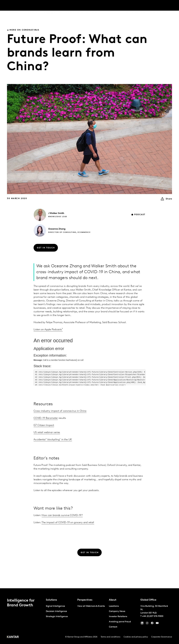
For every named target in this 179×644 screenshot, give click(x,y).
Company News (117, 611)
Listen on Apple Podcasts (48, 336)
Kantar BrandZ (66, 6)
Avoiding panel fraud (120, 622)
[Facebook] (152, 624)
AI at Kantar (132, 6)
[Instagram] (147, 624)
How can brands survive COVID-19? (62, 522)
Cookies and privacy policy (136, 637)
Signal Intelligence (55, 606)
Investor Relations (118, 617)
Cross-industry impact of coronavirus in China (60, 425)
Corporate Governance (162, 637)
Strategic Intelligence (57, 617)
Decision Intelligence (56, 611)
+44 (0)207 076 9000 (153, 616)
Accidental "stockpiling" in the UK (53, 453)
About (144, 6)
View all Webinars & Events (91, 606)
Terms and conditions (110, 637)
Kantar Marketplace (87, 6)
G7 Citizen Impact (44, 439)
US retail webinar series (47, 446)
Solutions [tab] (33, 6)
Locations (114, 606)
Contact (164, 6)
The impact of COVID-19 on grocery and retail (68, 529)
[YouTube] (142, 624)
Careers (153, 6)
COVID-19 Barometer (46, 432)
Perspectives (49, 6)
